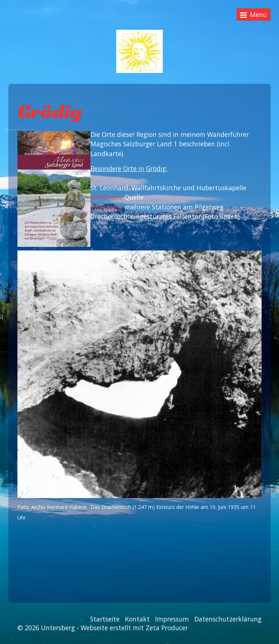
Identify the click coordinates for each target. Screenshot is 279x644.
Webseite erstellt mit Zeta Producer (134, 628)
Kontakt (137, 619)
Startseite (105, 619)
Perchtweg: (107, 207)
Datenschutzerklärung (228, 619)
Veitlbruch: (108, 197)
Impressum (172, 619)
